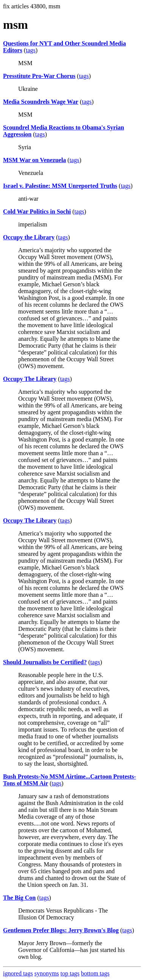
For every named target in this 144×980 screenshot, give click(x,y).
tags (31, 50)
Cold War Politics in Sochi (37, 211)
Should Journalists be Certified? (45, 662)
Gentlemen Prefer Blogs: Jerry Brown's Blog (61, 930)
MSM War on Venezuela (34, 160)
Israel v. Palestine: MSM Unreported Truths (60, 186)
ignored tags (18, 973)
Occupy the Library (29, 237)
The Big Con (19, 898)
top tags (70, 973)
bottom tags (95, 973)
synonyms (47, 973)
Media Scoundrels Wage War (41, 102)
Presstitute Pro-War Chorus (39, 76)
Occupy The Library (30, 379)
